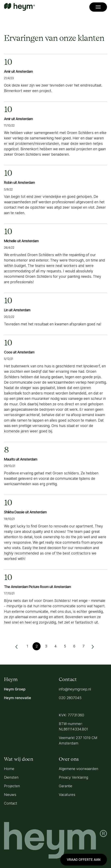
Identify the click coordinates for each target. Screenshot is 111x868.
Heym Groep (15, 689)
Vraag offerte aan (84, 860)
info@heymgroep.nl (75, 689)
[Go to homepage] (19, 7)
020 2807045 (70, 698)
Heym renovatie (18, 698)
